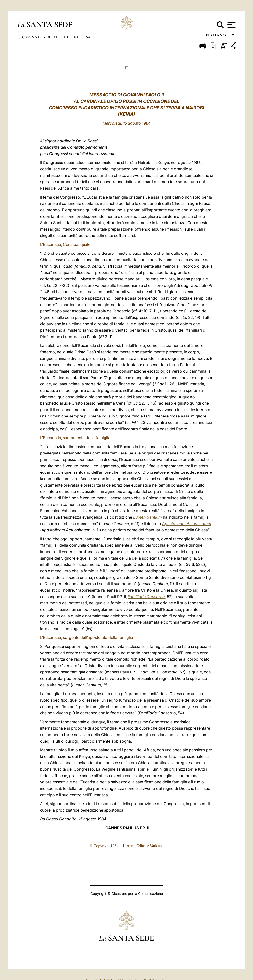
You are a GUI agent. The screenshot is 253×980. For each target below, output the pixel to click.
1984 (86, 37)
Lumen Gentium (148, 517)
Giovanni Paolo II (39, 37)
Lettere (71, 37)
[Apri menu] (231, 25)
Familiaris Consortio (146, 597)
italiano (217, 36)
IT (126, 68)
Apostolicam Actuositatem (187, 524)
